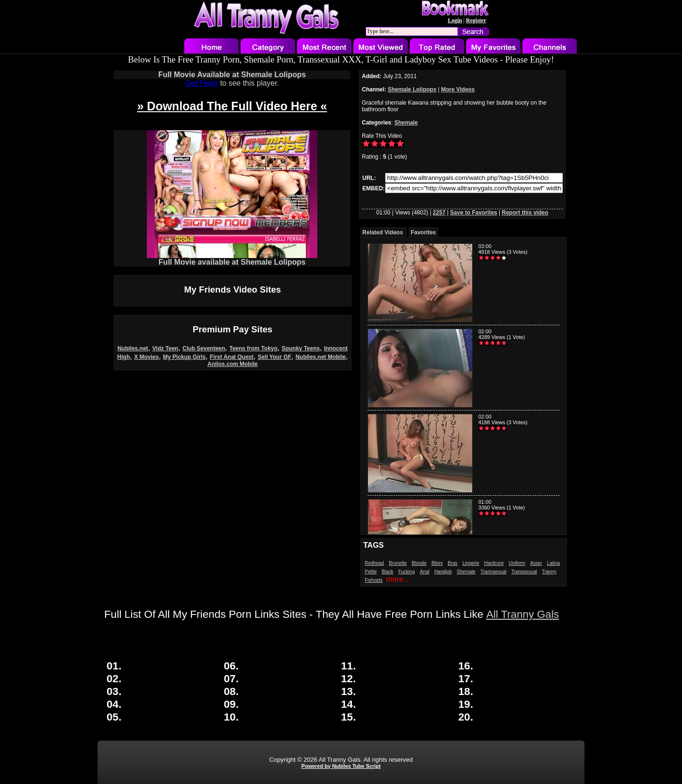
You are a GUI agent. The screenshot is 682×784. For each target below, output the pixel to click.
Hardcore (494, 563)
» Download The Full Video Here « (232, 106)
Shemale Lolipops (412, 89)
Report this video (525, 213)
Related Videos (383, 232)
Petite (371, 572)
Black (387, 572)
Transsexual (524, 572)
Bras (453, 563)
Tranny (549, 572)
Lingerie (471, 563)
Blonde (419, 563)
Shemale (406, 123)
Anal (424, 572)
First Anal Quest (232, 357)
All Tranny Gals (523, 614)
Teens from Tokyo (253, 348)
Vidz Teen (166, 348)
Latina (553, 563)
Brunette (398, 563)
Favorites (423, 232)
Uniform (517, 563)
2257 (439, 213)
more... (398, 579)
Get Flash (202, 83)
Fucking (407, 572)
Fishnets (374, 580)
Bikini (437, 563)
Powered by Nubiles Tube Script (341, 766)
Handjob (443, 572)
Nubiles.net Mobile (321, 357)
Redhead (374, 563)
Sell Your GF (274, 357)
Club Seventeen (204, 348)
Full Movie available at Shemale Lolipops (232, 259)
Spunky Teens (301, 348)
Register (476, 20)
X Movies (146, 357)
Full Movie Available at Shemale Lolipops (232, 75)
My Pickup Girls (184, 357)
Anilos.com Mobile (233, 364)
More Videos (458, 89)
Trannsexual (494, 572)
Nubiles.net (133, 348)
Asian (536, 563)
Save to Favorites (473, 213)
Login (455, 20)
